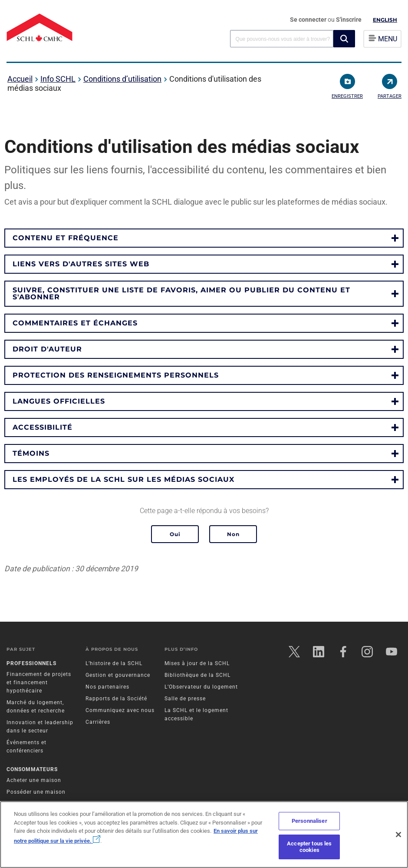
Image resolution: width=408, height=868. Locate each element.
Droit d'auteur (47, 349)
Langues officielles (59, 401)
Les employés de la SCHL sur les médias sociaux (123, 479)
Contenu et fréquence (66, 238)
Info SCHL (58, 79)
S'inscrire (349, 20)
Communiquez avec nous (120, 710)
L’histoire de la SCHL (114, 663)
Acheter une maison (34, 780)
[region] (204, 835)
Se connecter (309, 20)
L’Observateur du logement (201, 687)
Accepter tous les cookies (309, 847)
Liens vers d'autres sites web (81, 264)
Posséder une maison (36, 792)
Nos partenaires (107, 687)
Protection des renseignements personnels (116, 375)
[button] (344, 39)
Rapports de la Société (116, 699)
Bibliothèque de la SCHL (197, 675)
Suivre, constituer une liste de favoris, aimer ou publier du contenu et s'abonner (181, 293)
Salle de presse (185, 699)
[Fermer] (398, 835)
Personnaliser (309, 821)
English (385, 20)
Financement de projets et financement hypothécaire (39, 682)
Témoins (31, 453)
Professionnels (31, 663)
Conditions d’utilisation (122, 79)
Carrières (98, 722)
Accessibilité (43, 427)
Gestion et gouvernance (118, 675)
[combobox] (282, 38)
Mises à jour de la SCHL (197, 663)
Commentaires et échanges (75, 323)
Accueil (20, 79)
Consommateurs (32, 769)
